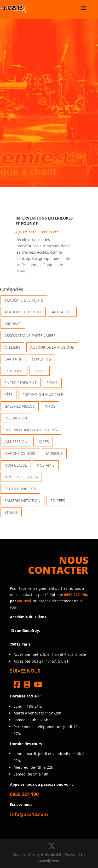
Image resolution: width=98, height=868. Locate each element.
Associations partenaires (30, 335)
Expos (52, 383)
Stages (11, 512)
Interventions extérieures (31, 430)
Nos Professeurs (21, 477)
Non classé (16, 465)
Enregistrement (21, 383)
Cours (40, 371)
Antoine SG (51, 855)
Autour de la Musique (52, 347)
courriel (24, 601)
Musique (54, 453)
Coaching (41, 359)
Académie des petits (24, 300)
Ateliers (12, 347)
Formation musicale (43, 394)
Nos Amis (46, 465)
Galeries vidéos (20, 406)
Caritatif (13, 359)
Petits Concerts (20, 489)
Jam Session (16, 442)
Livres (43, 442)
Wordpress (49, 861)
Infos (50, 406)
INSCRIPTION (16, 418)
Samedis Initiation (22, 501)
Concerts (14, 371)
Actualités (62, 312)
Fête (8, 394)
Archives (50, 232)
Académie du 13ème (23, 312)
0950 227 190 (76, 595)
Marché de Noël (20, 453)
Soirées (58, 501)
